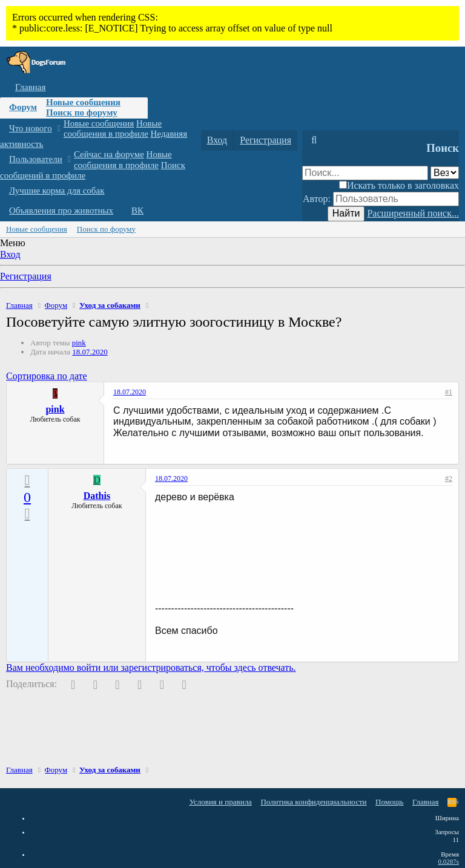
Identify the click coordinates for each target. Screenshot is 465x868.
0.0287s (448, 861)
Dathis (97, 496)
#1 (449, 392)
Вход (10, 254)
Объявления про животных (61, 210)
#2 (449, 478)
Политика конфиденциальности (313, 802)
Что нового (31, 128)
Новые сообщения (83, 102)
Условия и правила (220, 802)
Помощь (389, 802)
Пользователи (36, 159)
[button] (58, 129)
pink (79, 343)
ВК (137, 210)
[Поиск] (314, 140)
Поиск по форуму (82, 113)
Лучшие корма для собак (57, 191)
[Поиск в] (445, 173)
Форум (23, 107)
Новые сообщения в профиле (113, 129)
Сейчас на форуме (109, 154)
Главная (30, 87)
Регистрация (26, 276)
